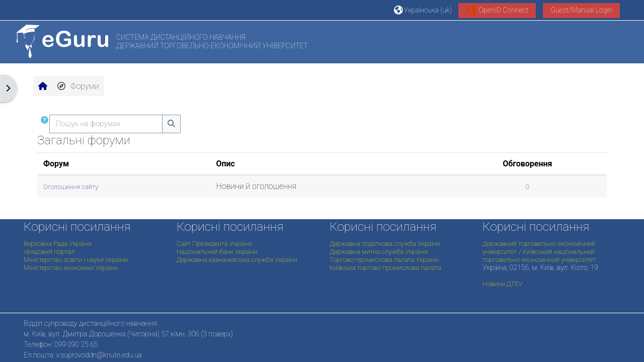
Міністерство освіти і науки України (76, 260)
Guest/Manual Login (581, 10)
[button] (423, 10)
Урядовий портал (49, 252)
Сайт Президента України (214, 244)
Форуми (78, 86)
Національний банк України (217, 252)
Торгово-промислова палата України (384, 260)
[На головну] (62, 41)
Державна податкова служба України (385, 244)
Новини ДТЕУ (503, 284)
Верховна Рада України (58, 244)
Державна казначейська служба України (237, 260)
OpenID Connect (497, 11)
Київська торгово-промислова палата (385, 268)
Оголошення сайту (71, 187)
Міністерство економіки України (71, 268)
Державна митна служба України (379, 252)
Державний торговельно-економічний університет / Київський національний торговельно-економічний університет (539, 252)
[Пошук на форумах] (106, 124)
